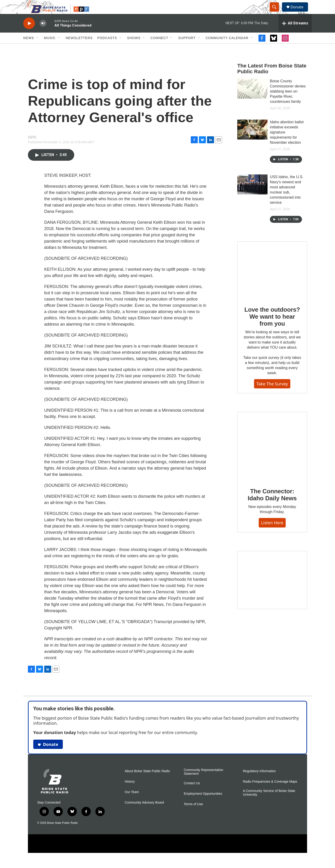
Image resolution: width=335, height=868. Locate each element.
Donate (300, 12)
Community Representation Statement (204, 782)
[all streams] (295, 34)
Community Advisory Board (144, 813)
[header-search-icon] (276, 12)
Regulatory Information (259, 782)
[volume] (43, 34)
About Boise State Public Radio (147, 782)
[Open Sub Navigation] (37, 48)
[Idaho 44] (272, 591)
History (130, 792)
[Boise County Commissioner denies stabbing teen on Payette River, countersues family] (252, 99)
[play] (29, 34)
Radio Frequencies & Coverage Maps (270, 792)
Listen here (272, 533)
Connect (159, 48)
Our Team (132, 803)
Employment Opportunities (203, 804)
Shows (134, 48)
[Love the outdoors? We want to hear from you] (272, 281)
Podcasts (107, 48)
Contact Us (192, 794)
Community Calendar (227, 48)
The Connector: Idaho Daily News (272, 505)
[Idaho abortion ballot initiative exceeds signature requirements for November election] (252, 140)
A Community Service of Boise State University (269, 803)
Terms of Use (193, 815)
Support (187, 48)
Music (50, 48)
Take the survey (272, 394)
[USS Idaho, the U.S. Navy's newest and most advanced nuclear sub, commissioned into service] (252, 195)
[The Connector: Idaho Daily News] (272, 457)
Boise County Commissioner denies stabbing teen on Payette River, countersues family (288, 102)
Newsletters (79, 48)
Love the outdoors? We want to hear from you (272, 327)
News (29, 48)
